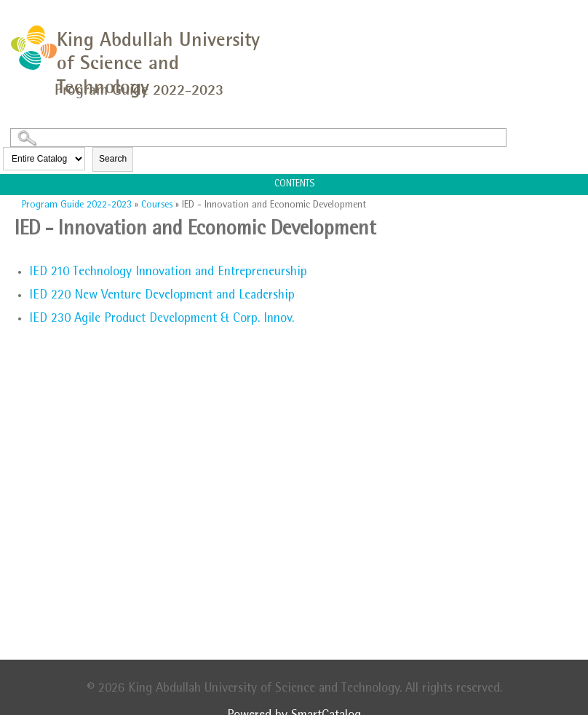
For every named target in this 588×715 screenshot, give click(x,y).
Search (113, 159)
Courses (157, 205)
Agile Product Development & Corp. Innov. (162, 320)
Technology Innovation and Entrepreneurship (168, 273)
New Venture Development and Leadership (162, 296)
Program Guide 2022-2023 (77, 205)
